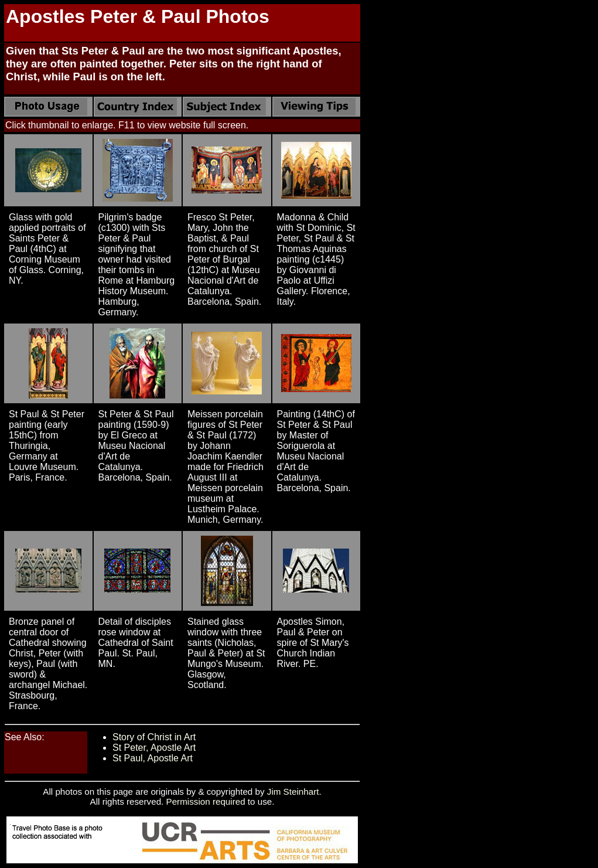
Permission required (206, 801)
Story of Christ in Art (154, 737)
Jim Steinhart (293, 792)
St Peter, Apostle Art (154, 748)
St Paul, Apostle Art (153, 758)
